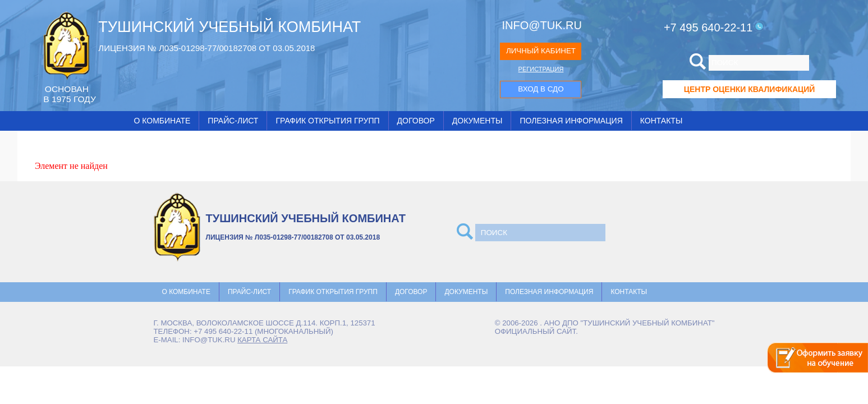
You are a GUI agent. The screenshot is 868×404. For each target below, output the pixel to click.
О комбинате (162, 121)
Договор (416, 121)
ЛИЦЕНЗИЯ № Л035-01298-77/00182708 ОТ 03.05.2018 (206, 48)
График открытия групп (327, 121)
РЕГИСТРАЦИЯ (541, 69)
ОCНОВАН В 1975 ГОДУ (69, 94)
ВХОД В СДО (541, 89)
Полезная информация (571, 121)
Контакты (662, 121)
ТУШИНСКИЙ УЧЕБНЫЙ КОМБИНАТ (229, 27)
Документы (477, 121)
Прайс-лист (233, 121)
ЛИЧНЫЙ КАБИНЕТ (541, 51)
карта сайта (262, 340)
